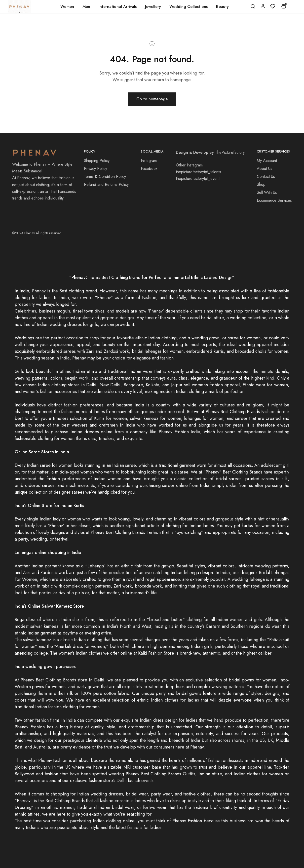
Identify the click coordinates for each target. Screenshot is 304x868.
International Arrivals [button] (118, 7)
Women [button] (67, 7)
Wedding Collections (189, 7)
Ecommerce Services (274, 200)
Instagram (149, 161)
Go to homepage (152, 99)
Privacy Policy (95, 169)
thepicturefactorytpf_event (198, 178)
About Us (265, 169)
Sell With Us (267, 192)
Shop (261, 184)
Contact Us (266, 177)
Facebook (149, 169)
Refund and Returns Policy (106, 184)
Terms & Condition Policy (105, 177)
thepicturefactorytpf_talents (198, 172)
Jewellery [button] (153, 7)
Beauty (222, 7)
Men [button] (86, 7)
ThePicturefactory (230, 152)
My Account (267, 161)
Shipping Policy (97, 161)
